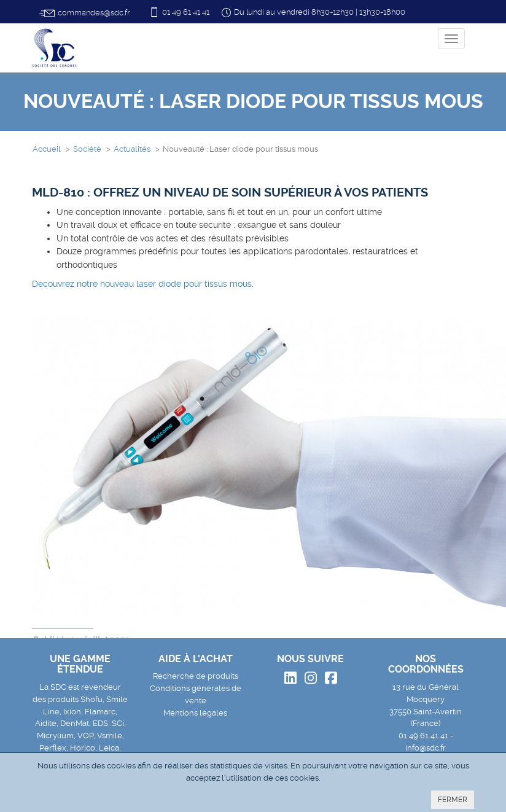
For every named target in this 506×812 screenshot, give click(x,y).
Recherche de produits (196, 676)
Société (87, 149)
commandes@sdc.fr (84, 13)
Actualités (132, 149)
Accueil (47, 149)
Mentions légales (195, 713)
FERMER (453, 800)
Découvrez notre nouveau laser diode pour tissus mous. (143, 284)
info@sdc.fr (426, 748)
